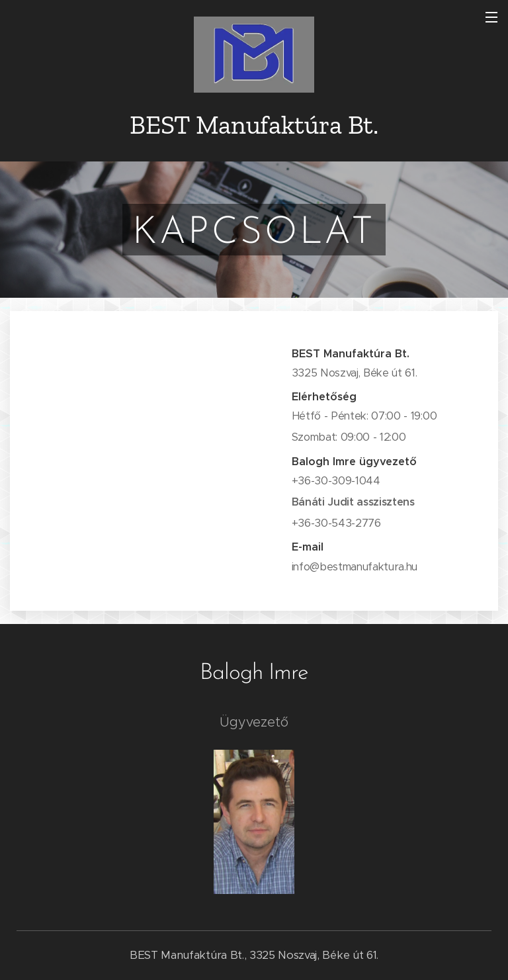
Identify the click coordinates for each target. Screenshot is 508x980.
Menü (491, 17)
